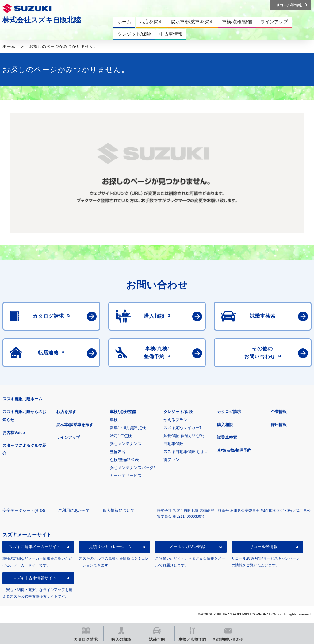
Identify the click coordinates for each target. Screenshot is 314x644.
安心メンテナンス (126, 444)
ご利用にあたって (74, 510)
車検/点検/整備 (123, 412)
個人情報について (119, 510)
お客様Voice (14, 433)
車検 (114, 420)
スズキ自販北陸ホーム (22, 399)
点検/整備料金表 (124, 460)
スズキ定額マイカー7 (182, 428)
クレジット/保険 (178, 412)
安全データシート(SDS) (24, 510)
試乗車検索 (227, 437)
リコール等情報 (264, 547)
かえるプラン (175, 420)
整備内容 (118, 452)
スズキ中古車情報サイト (34, 578)
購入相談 (225, 425)
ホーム (9, 46)
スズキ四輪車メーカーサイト (34, 547)
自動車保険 (173, 444)
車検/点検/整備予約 (234, 450)
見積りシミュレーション (111, 547)
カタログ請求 (229, 412)
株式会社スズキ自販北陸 (42, 20)
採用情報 (279, 425)
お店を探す (66, 412)
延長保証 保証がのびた (184, 436)
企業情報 (279, 412)
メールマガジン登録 (187, 547)
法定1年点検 (121, 436)
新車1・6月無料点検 (128, 428)
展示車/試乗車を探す (75, 425)
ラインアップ (68, 437)
